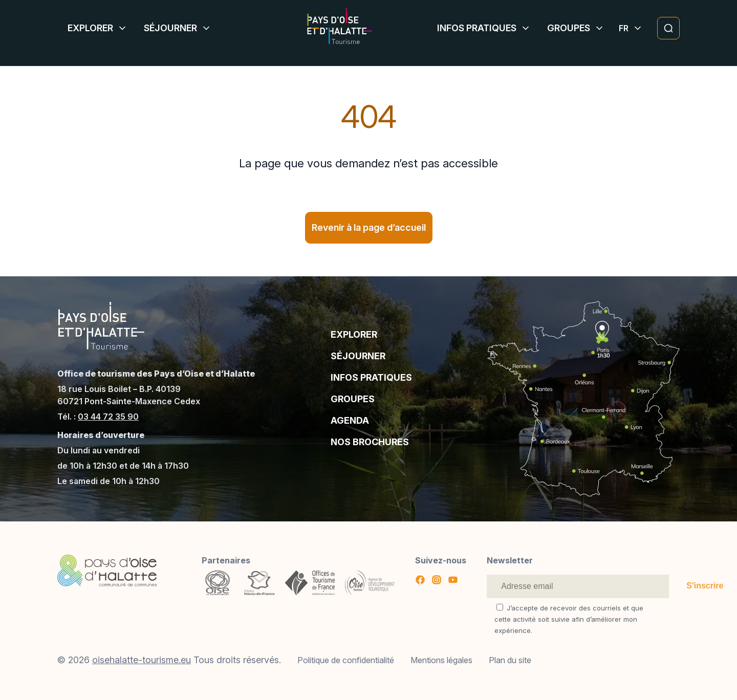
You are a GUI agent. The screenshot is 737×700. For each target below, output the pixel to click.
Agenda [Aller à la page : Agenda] (350, 420)
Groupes (569, 28)
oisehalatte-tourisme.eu (142, 660)
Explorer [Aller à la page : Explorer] (354, 334)
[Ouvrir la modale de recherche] (668, 28)
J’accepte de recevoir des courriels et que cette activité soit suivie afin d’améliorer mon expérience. (569, 619)
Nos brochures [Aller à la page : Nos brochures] (370, 442)
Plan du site (510, 660)
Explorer (90, 28)
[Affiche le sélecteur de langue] (624, 28)
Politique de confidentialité (346, 660)
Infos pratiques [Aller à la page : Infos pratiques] (371, 377)
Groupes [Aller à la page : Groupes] (353, 399)
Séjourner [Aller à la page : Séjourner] (358, 356)
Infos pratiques (477, 28)
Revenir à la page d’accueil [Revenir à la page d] (369, 227)
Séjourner (170, 28)
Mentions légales (441, 660)
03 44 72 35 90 (108, 417)
